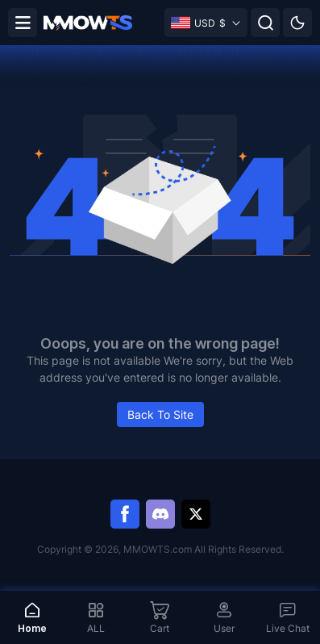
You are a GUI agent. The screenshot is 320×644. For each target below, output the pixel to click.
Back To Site (160, 414)
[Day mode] (297, 23)
